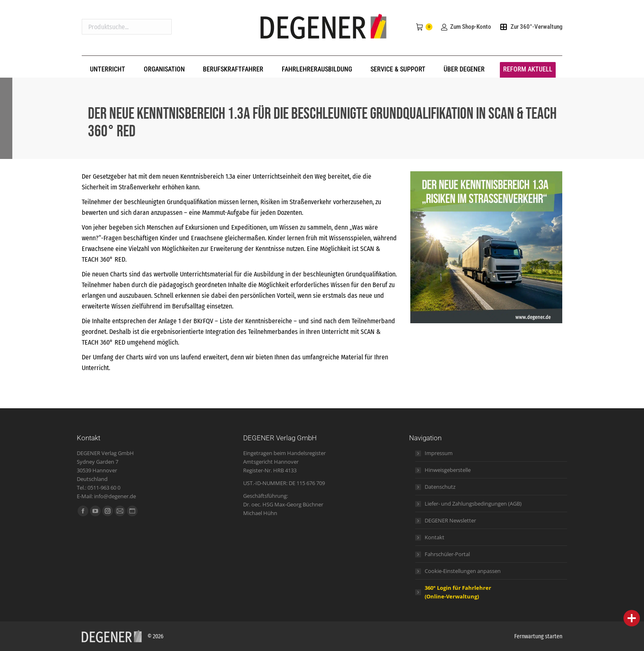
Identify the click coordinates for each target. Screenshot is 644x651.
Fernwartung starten (538, 636)
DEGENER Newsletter (450, 520)
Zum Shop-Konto (466, 27)
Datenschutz (440, 487)
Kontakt (435, 537)
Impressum (439, 453)
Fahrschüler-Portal (447, 554)
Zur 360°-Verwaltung (531, 27)
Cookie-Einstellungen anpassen (463, 571)
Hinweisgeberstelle (448, 470)
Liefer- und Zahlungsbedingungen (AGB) (473, 504)
